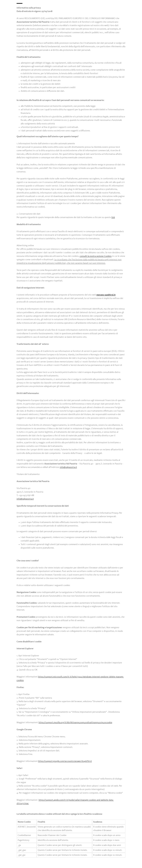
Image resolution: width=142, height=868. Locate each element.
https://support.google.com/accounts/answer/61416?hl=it (65, 761)
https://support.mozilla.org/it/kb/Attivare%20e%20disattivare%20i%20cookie (75, 723)
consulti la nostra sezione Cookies (96, 256)
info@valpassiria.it (68, 467)
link (113, 217)
